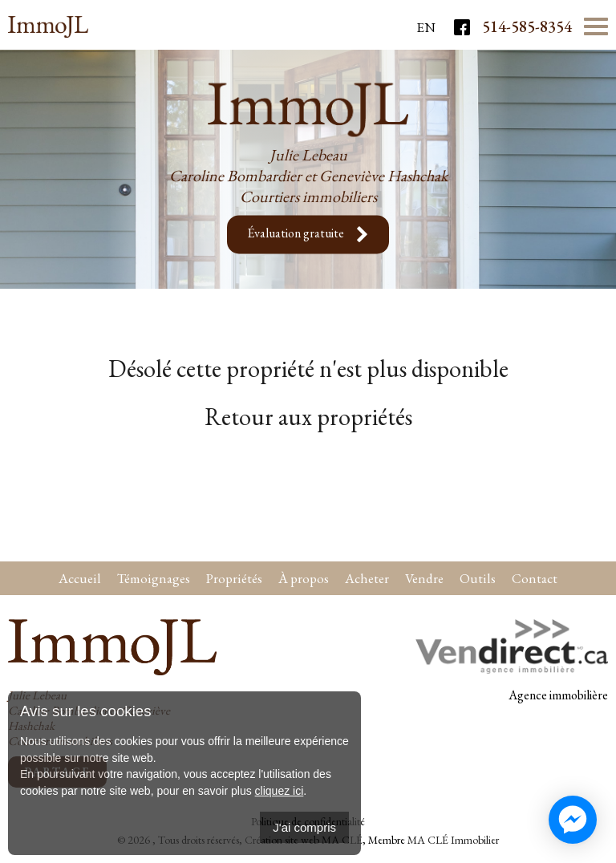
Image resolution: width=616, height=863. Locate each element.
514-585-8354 (527, 26)
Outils (478, 578)
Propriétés (234, 578)
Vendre (424, 578)
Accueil (80, 578)
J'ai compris (304, 827)
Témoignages (154, 578)
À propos (304, 578)
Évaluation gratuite (308, 235)
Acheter (367, 578)
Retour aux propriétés (308, 417)
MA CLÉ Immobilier (453, 840)
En (426, 27)
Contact (535, 578)
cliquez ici (280, 791)
